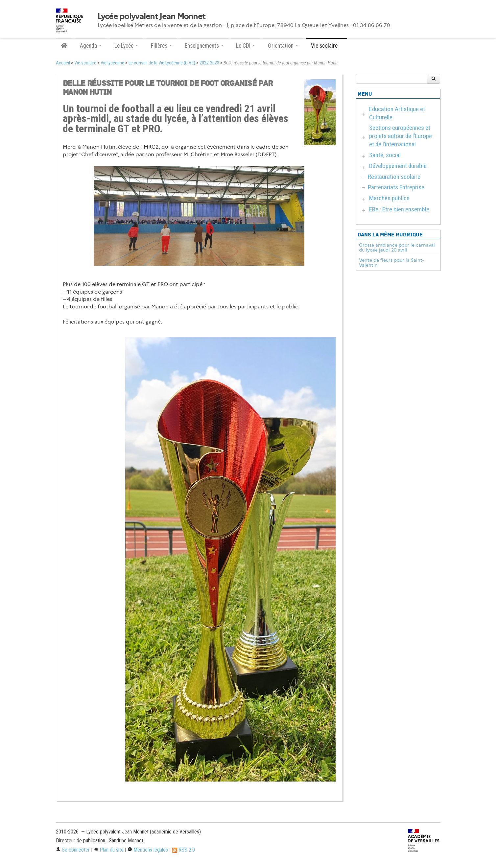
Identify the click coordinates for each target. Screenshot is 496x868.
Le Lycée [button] (126, 46)
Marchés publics (389, 198)
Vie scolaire (85, 63)
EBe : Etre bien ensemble (399, 209)
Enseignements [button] (204, 46)
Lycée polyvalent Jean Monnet (151, 16)
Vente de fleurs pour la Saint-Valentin (391, 263)
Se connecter (73, 850)
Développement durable (398, 166)
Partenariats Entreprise (396, 187)
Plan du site (109, 850)
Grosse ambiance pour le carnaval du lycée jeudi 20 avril (397, 248)
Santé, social (385, 155)
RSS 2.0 (183, 850)
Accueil (63, 63)
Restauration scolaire (394, 177)
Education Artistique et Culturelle (397, 113)
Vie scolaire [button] (327, 46)
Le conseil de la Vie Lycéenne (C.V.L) (162, 63)
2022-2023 (209, 63)
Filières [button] (161, 46)
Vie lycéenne (112, 63)
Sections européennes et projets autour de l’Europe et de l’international (401, 136)
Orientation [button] (283, 46)
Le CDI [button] (246, 46)
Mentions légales (148, 850)
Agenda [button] (91, 46)
